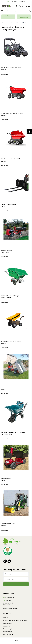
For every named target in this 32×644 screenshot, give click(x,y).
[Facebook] (5, 561)
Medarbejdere (8, 632)
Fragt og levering (8, 634)
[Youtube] (9, 561)
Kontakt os (7, 626)
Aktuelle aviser (8, 16)
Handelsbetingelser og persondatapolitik (15, 620)
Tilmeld (16, 584)
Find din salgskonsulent (24, 17)
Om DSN (6, 618)
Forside (16, 640)
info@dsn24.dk (10, 597)
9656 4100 (8, 600)
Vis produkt (4, 74)
